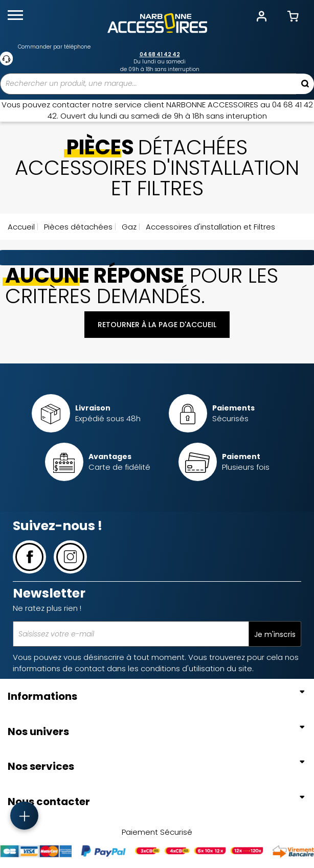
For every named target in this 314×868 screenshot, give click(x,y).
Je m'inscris (275, 634)
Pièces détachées (77, 227)
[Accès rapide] (24, 816)
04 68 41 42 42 (160, 54)
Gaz (128, 227)
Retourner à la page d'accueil (157, 325)
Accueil (21, 227)
